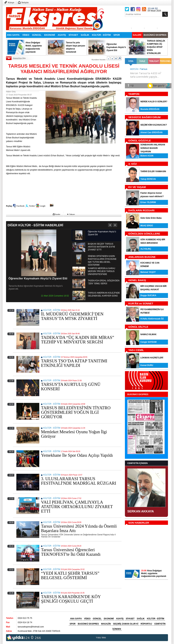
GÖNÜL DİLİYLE (138, 327)
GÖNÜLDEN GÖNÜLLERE (144, 234)
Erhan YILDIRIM (148, 202)
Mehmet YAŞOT (148, 272)
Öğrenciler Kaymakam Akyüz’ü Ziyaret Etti (38, 278)
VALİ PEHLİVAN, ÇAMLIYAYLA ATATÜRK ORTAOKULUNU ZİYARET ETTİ (77, 507)
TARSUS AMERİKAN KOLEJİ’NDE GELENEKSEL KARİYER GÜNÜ (104, 294)
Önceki (110, 225)
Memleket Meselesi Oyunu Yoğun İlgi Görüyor (74, 434)
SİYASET (73, 35)
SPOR (117, 35)
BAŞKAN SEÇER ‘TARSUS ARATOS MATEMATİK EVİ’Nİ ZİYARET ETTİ (101, 247)
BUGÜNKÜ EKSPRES (155, 35)
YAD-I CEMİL (136, 350)
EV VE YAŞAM (137, 187)
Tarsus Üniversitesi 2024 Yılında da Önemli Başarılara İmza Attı (79, 528)
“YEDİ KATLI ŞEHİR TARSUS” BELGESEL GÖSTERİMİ (70, 575)
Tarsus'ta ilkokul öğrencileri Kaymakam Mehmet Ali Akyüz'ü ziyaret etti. (36, 287)
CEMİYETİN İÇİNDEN (137, 463)
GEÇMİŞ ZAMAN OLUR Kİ (126, 624)
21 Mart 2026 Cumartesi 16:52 (55, 296)
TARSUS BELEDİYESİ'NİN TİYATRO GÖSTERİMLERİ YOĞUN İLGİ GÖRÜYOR (76, 412)
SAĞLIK (85, 35)
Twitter (32, 206)
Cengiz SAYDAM (149, 342)
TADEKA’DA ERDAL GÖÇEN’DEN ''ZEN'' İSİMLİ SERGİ (104, 282)
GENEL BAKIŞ (137, 280)
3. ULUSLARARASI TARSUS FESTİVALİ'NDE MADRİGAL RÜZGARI (79, 481)
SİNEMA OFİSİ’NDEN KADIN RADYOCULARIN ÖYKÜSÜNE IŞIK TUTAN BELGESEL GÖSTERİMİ (102, 260)
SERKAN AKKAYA (141, 511)
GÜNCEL (37, 35)
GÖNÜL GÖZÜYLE (140, 140)
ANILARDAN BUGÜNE (142, 257)
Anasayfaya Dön (19, 58)
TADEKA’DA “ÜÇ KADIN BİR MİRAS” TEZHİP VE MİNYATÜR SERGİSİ (78, 340)
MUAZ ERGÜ (147, 226)
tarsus (109, 638)
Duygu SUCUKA (148, 295)
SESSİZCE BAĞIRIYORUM (144, 117)
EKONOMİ (50, 35)
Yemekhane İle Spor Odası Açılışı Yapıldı (77, 455)
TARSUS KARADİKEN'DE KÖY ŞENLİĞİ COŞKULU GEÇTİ (71, 599)
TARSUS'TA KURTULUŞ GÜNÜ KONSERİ (71, 387)
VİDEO (26, 35)
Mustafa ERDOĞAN (150, 109)
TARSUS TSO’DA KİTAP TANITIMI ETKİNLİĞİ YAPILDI (74, 363)
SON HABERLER (139, 523)
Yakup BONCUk (148, 179)
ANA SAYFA (13, 35)
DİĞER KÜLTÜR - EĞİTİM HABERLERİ (35, 225)
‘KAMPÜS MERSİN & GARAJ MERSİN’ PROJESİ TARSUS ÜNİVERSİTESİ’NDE (101, 271)
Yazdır (58, 214)
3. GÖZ (133, 164)
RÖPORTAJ (146, 624)
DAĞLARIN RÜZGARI (141, 210)
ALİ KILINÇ (146, 249)
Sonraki (115, 225)
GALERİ (137, 35)
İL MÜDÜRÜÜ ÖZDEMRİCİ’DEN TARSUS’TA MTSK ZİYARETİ (72, 316)
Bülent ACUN (147, 156)
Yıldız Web (101, 638)
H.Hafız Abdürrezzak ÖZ (152, 319)
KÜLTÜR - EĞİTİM (101, 35)
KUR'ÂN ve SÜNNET (141, 303)
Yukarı (72, 214)
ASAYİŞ (62, 35)
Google (42, 206)
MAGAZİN (106, 624)
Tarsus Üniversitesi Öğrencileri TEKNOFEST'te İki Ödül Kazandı (71, 552)
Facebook (20, 206)
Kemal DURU (147, 365)
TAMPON (134, 94)
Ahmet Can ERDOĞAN (151, 132)
